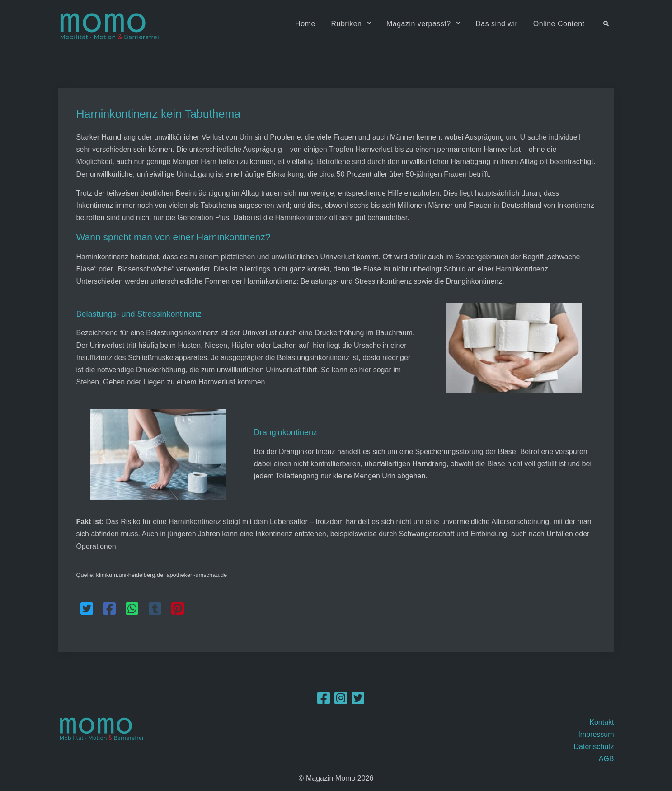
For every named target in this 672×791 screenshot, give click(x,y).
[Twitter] (358, 701)
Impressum (596, 734)
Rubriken (346, 24)
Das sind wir (496, 24)
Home (305, 24)
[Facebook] (324, 701)
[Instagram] (341, 701)
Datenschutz (594, 747)
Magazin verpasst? (419, 24)
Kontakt (602, 722)
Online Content (559, 24)
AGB (606, 759)
